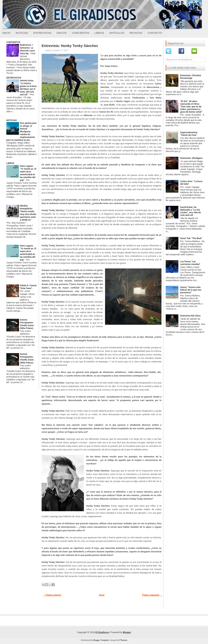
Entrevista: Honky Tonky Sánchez (70, 46)
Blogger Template (101, 640)
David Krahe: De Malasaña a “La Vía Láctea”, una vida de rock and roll (190, 211)
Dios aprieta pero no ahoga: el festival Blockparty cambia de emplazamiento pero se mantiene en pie (21, 132)
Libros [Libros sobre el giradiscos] (99, 33)
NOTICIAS (12, 120)
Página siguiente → (152, 595)
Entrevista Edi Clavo (190, 316)
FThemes (123, 640)
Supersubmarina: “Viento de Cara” (189, 134)
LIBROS (10, 163)
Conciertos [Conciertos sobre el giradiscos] (80, 33)
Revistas (136, 33)
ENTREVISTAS (14, 78)
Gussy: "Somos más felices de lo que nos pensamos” (191, 290)
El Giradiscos (102, 632)
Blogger (127, 632)
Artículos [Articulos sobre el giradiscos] (117, 33)
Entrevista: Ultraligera (191, 158)
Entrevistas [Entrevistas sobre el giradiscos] (42, 33)
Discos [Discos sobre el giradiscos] (62, 33)
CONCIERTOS (13, 42)
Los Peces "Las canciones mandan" (190, 263)
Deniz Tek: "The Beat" (191, 238)
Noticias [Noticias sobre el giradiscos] (22, 33)
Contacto (155, 33)
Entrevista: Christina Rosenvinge (191, 77)
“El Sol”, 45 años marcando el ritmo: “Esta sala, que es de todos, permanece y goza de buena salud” (191, 107)
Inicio (7, 33)
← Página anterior (52, 595)
